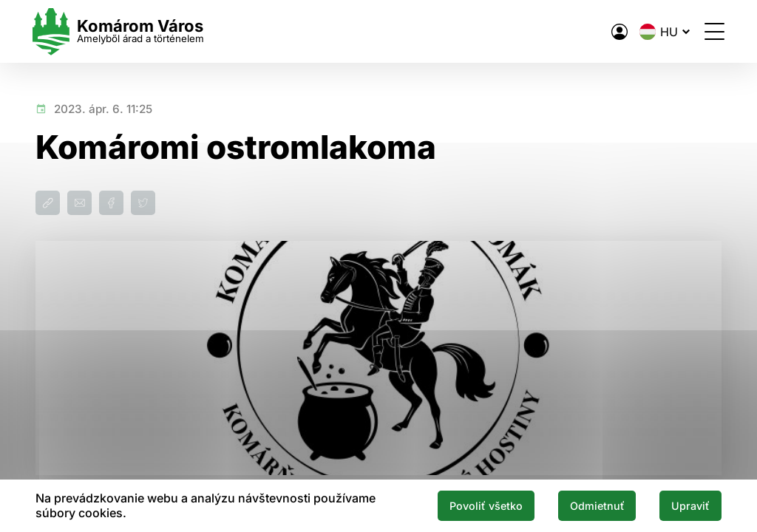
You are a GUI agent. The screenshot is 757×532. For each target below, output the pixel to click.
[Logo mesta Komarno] (121, 31)
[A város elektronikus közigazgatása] (617, 32)
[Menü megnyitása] (712, 31)
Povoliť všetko (482, 505)
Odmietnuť (595, 505)
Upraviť (690, 505)
